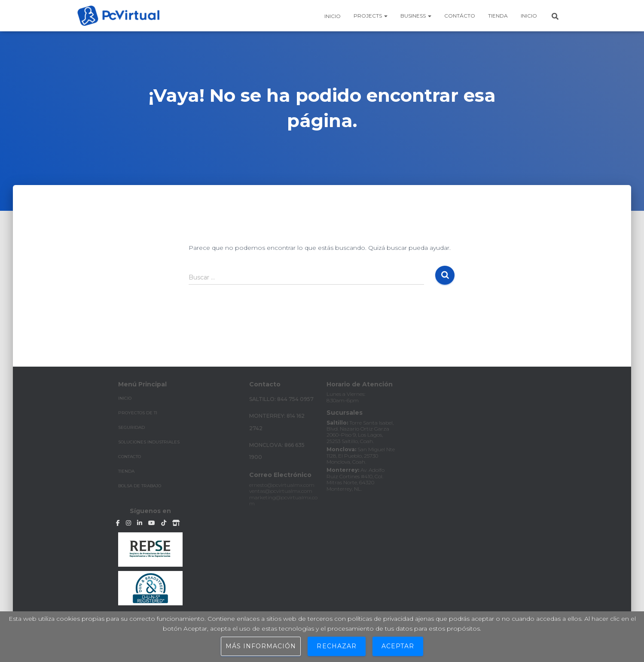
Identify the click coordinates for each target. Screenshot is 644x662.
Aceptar (398, 646)
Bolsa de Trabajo (140, 486)
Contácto (460, 16)
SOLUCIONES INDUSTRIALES (149, 442)
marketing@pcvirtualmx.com (283, 500)
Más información (261, 646)
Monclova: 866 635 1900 (277, 451)
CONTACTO (130, 457)
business (416, 16)
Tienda (498, 16)
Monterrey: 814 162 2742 (277, 422)
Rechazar (336, 646)
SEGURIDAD (131, 427)
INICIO (125, 398)
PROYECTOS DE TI (138, 413)
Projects (371, 16)
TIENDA (126, 471)
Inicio (332, 16)
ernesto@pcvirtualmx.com (282, 485)
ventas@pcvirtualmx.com (281, 491)
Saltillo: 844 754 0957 (281, 399)
